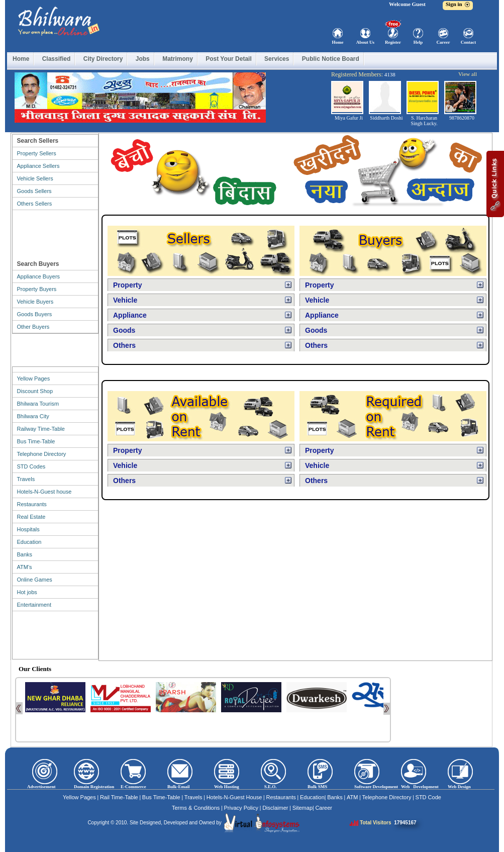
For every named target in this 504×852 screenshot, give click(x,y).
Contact (469, 42)
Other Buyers (33, 327)
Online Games (35, 580)
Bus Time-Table (36, 441)
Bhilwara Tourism (38, 404)
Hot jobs (27, 592)
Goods (124, 330)
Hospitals (28, 529)
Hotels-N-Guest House (234, 797)
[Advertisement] (55, 233)
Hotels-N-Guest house (44, 492)
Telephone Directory (42, 454)
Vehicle (125, 300)
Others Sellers (35, 204)
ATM (352, 797)
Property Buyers (37, 289)
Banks (25, 554)
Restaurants (32, 504)
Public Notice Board (331, 59)
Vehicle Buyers (35, 302)
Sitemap (303, 808)
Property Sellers (37, 153)
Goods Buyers (35, 314)
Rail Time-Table (119, 797)
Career (443, 42)
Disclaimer (275, 808)
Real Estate (31, 517)
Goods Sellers (34, 191)
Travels (26, 479)
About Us (365, 42)
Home (338, 42)
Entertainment (34, 605)
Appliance (130, 315)
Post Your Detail (229, 59)
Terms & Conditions (196, 808)
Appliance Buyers (39, 276)
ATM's (25, 567)
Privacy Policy (241, 808)
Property (128, 285)
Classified (57, 59)
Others (124, 345)
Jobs (143, 59)
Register (393, 42)
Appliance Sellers (38, 166)
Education (29, 542)
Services (277, 59)
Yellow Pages (34, 378)
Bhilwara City (33, 416)
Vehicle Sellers (35, 178)
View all (468, 74)
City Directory (103, 59)
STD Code (428, 797)
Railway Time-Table (41, 429)
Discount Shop (35, 391)
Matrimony (178, 59)
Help (418, 42)
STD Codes (31, 466)
